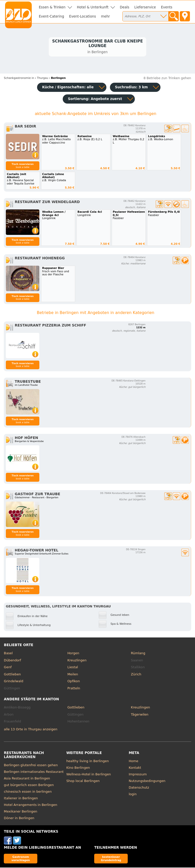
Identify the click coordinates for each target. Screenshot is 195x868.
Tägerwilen (140, 715)
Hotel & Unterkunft (93, 7)
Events (167, 7)
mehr (105, 16)
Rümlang (138, 654)
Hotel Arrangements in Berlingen (30, 805)
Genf (8, 668)
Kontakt (135, 768)
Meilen (73, 675)
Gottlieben (12, 675)
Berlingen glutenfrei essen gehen (31, 766)
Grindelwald (13, 682)
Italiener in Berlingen (21, 799)
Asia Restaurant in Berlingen (27, 779)
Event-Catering (51, 16)
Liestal (73, 668)
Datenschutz (139, 788)
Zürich (136, 675)
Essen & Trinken (52, 7)
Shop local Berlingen (83, 781)
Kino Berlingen (78, 768)
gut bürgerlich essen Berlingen (29, 785)
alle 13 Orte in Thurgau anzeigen (30, 730)
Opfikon (74, 682)
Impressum (138, 775)
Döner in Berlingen (19, 819)
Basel (8, 654)
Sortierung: (95, 100)
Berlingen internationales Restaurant (34, 772)
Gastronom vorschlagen (21, 859)
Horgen (73, 654)
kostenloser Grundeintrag (111, 859)
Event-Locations (83, 16)
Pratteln (74, 689)
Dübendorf (12, 661)
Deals (125, 7)
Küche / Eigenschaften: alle (68, 88)
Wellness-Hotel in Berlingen (89, 775)
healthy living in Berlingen (87, 762)
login (133, 795)
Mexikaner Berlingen (20, 812)
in (19, 79)
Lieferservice (145, 7)
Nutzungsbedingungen (147, 781)
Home (134, 762)
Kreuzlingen (77, 661)
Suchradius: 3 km (131, 88)
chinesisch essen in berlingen (28, 792)
